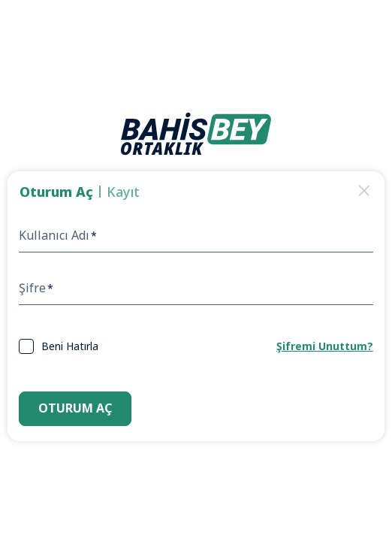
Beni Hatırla (70, 346)
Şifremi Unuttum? (325, 346)
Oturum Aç (75, 408)
